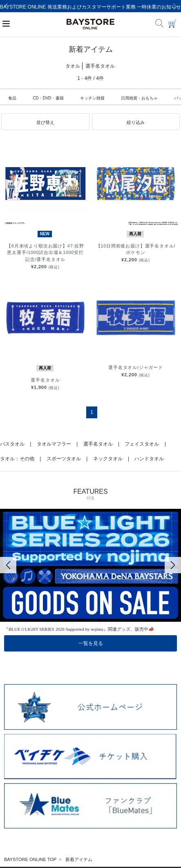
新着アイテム (79, 859)
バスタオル (12, 444)
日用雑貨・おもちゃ (139, 98)
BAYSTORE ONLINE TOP (30, 859)
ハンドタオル (149, 459)
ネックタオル (108, 459)
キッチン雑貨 (92, 98)
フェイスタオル (142, 444)
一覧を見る (91, 643)
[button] (45, 122)
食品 (12, 98)
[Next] (175, 6)
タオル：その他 (17, 459)
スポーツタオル (64, 459)
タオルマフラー (54, 444)
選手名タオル (98, 444)
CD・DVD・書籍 (48, 98)
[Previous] (6, 6)
